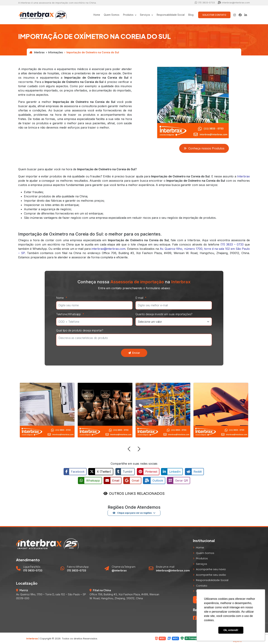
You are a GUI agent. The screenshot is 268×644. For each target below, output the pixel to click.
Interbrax (37, 52)
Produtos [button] (124, 15)
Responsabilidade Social (169, 15)
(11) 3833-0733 (205, 3)
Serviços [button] (142, 15)
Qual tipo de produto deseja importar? (80, 330)
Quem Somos (106, 15)
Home (90, 15)
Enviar (134, 353)
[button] (129, 449)
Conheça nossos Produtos (204, 148)
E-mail (142, 298)
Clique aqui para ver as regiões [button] (132, 512)
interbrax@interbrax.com (234, 3)
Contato (202, 585)
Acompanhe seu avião (211, 574)
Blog (190, 15)
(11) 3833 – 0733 (232, 244)
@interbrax (119, 570)
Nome (63, 298)
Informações (56, 52)
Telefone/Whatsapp (71, 314)
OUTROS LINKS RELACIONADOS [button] (137, 493)
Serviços (202, 563)
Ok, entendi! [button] (231, 630)
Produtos (202, 558)
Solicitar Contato (214, 15)
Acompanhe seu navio (211, 569)
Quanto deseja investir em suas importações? (164, 314)
